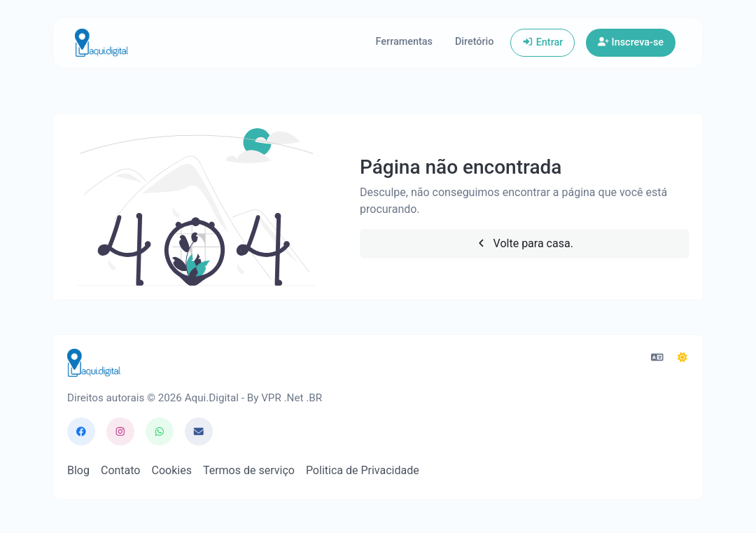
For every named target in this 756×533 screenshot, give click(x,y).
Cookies (171, 470)
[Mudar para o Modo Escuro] (682, 358)
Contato (121, 470)
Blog (78, 470)
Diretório (474, 42)
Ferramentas (404, 42)
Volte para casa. (524, 243)
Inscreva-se (631, 42)
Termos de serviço (249, 470)
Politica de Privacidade (363, 470)
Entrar (542, 42)
